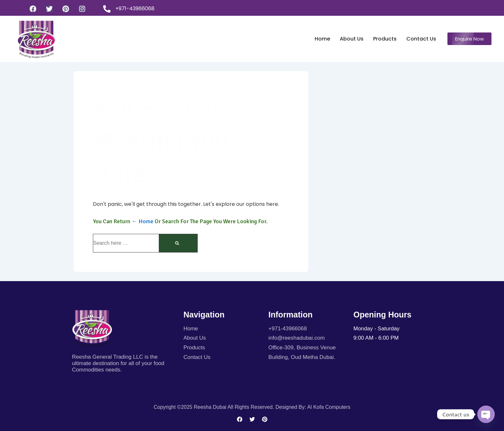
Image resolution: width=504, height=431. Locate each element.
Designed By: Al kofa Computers (313, 407)
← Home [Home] (142, 221)
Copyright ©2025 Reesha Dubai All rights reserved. (215, 407)
